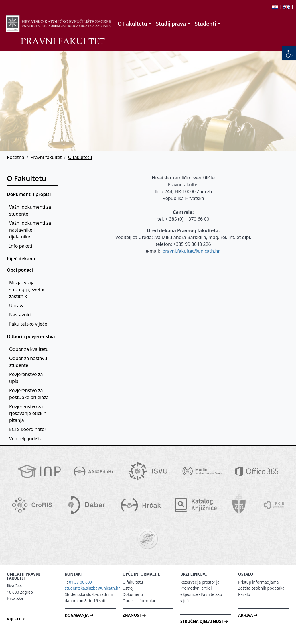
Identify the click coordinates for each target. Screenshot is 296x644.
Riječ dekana (21, 259)
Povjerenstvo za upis (27, 378)
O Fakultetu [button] (132, 24)
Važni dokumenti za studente (31, 210)
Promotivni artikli (196, 588)
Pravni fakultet (46, 157)
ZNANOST (134, 615)
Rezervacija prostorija (200, 582)
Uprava (17, 306)
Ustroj (128, 588)
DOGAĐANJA (79, 615)
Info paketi (21, 246)
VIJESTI (16, 619)
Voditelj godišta (26, 439)
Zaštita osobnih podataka (261, 588)
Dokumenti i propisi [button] (29, 194)
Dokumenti (133, 594)
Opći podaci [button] (20, 270)
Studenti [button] (205, 24)
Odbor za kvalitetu (29, 349)
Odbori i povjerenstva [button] (31, 336)
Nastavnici (20, 315)
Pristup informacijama (258, 582)
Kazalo (244, 594)
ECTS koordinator (28, 429)
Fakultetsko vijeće (28, 324)
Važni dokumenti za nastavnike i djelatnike (31, 230)
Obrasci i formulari (140, 601)
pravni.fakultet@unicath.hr (191, 251)
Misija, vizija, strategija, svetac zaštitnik (28, 289)
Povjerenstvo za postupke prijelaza (29, 394)
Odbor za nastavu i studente (30, 362)
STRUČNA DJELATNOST (204, 621)
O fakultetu (80, 157)
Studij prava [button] (171, 24)
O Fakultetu (26, 178)
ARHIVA (248, 615)
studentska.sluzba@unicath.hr (92, 588)
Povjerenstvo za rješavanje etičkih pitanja (28, 413)
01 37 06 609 (81, 582)
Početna (16, 157)
